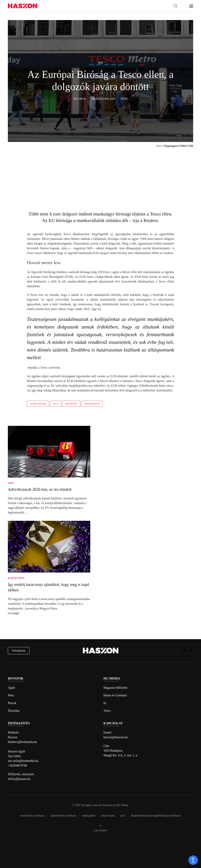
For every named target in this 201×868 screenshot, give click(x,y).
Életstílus (14, 711)
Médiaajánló (89, 816)
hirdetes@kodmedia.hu (22, 742)
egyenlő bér (71, 404)
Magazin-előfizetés (116, 688)
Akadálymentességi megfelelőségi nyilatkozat (156, 816)
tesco (56, 404)
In (105, 703)
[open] (193, 860)
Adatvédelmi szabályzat (63, 816)
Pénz (11, 695)
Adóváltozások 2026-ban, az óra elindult (40, 489)
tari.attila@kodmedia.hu (23, 761)
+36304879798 (17, 765)
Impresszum (108, 816)
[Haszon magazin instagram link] (184, 650)
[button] (175, 6)
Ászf (123, 816)
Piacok (12, 703)
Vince (107, 711)
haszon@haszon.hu (116, 737)
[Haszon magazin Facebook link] (191, 650)
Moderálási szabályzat (32, 816)
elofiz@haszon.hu (19, 779)
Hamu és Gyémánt (115, 695)
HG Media (122, 805)
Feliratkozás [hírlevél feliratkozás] (19, 651)
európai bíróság (38, 404)
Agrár (11, 688)
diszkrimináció (92, 404)
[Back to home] (23, 6)
